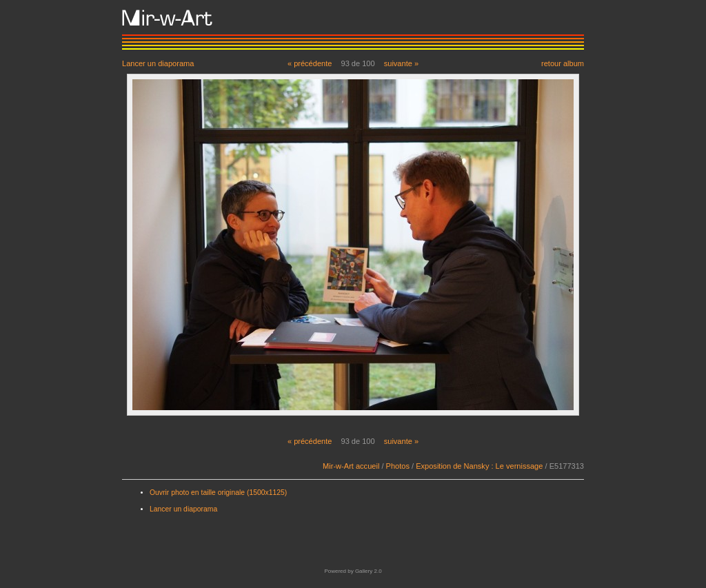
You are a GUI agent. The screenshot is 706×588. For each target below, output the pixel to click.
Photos (398, 466)
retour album (563, 63)
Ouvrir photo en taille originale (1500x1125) (218, 493)
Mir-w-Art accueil (351, 466)
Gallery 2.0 (369, 571)
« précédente (310, 63)
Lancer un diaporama (158, 63)
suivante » (401, 63)
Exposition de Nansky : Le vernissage (479, 466)
